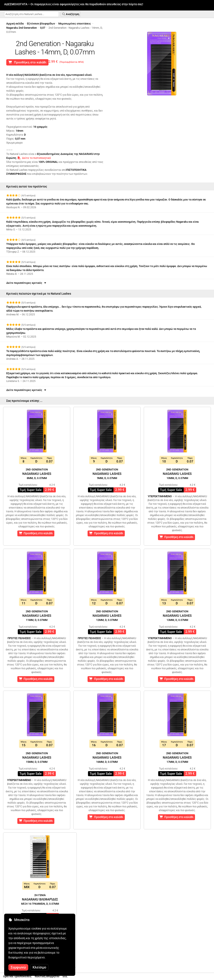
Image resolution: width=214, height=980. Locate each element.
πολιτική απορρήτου (47, 976)
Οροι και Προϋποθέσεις (17, 976)
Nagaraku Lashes (37, 474)
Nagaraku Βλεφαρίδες (40, 899)
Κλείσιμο (39, 967)
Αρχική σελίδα (15, 24)
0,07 (43, 28)
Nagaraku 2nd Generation (22, 28)
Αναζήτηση (71, 14)
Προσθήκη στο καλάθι (27, 62)
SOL (65, 976)
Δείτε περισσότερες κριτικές (27, 283)
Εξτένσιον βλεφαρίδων (41, 24)
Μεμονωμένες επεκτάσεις (75, 24)
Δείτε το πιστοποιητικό (34, 158)
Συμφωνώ (18, 967)
